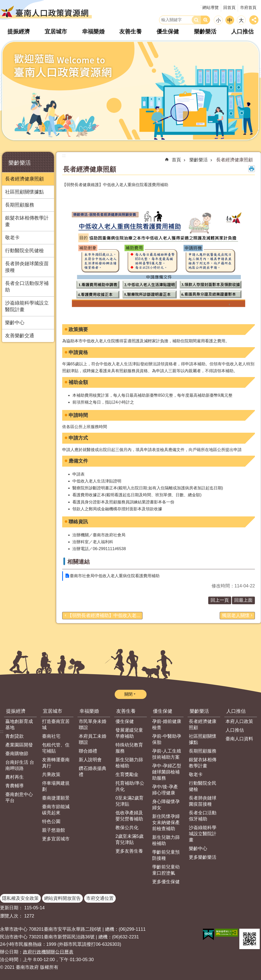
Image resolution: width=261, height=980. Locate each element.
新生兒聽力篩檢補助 (129, 763)
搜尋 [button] (196, 20)
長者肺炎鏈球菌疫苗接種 (27, 267)
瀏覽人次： (11, 916)
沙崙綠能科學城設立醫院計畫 (27, 306)
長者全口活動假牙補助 (27, 287)
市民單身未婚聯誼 (93, 724)
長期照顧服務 (20, 205)
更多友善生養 (129, 851)
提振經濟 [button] (19, 32)
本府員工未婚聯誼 (93, 739)
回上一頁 (220, 600)
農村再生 (15, 777)
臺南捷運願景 (56, 798)
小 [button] (218, 20)
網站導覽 (211, 8)
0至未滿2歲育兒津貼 (129, 801)
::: (2, 154)
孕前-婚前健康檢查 (167, 724)
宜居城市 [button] (56, 32)
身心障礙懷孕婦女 (166, 805)
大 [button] (241, 20)
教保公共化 (127, 828)
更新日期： (11, 908)
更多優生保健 (166, 882)
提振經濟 (16, 711)
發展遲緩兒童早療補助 (129, 733)
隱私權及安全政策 (20, 898)
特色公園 (51, 821)
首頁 (176, 160)
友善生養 (126, 711)
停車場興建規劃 (56, 786)
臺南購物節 (17, 754)
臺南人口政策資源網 (46, 11)
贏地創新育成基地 (19, 724)
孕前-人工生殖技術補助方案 (167, 754)
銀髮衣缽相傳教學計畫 (27, 221)
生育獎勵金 (127, 775)
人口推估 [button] (242, 32)
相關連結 (79, 562)
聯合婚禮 (88, 751)
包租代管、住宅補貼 (56, 748)
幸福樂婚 (89, 711)
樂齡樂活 (20, 163)
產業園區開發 (19, 745)
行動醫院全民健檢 (24, 251)
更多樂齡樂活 (203, 857)
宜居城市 (53, 711)
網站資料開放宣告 (62, 898)
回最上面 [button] (243, 600)
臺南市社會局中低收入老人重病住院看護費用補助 (115, 576)
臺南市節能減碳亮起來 (56, 810)
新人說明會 (90, 760)
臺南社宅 (51, 736)
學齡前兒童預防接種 (166, 855)
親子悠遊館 (54, 830)
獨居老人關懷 (236, 615)
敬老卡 (12, 238)
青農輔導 (15, 786)
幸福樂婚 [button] (93, 32)
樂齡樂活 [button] (205, 32)
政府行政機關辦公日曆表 (48, 952)
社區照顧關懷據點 (24, 192)
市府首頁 (248, 8)
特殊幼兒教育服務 (129, 748)
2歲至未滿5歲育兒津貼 (129, 839)
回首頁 (229, 8)
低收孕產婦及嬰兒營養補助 (129, 816)
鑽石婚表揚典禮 (93, 771)
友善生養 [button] (130, 32)
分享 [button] (254, 20)
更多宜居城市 (56, 839)
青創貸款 (15, 736)
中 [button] (230, 20)
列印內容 (252, 169)
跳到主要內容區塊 (3, 3)
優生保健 (125, 721)
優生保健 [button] (168, 32)
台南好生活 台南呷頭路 (20, 765)
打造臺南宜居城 (56, 724)
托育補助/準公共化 (130, 786)
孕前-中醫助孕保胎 (167, 739)
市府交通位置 (100, 898)
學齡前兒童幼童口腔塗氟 (166, 870)
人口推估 (236, 711)
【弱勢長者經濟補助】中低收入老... (104, 615)
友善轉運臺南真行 (56, 763)
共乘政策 (51, 775)
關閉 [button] (128, 694)
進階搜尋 (205, 20)
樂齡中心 (15, 323)
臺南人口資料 (239, 739)
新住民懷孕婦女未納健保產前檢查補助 (166, 822)
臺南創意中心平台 (19, 797)
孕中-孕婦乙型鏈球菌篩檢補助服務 (167, 772)
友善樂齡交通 (20, 336)
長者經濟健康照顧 (24, 179)
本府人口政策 (239, 721)
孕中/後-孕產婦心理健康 (165, 790)
